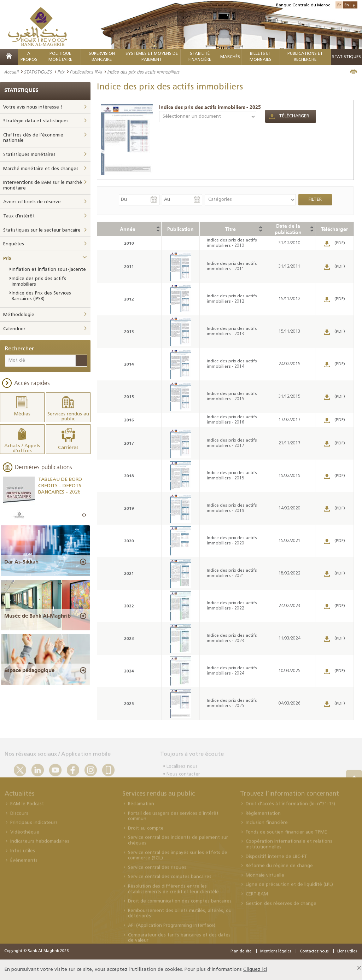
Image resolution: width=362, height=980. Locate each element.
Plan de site (241, 952)
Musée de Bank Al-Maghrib (37, 616)
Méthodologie (19, 315)
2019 (129, 508)
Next (85, 515)
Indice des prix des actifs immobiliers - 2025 (210, 107)
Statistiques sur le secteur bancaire (42, 230)
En (347, 5)
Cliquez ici (255, 970)
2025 (129, 703)
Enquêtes (14, 244)
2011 (129, 266)
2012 (129, 299)
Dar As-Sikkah (21, 562)
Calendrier (14, 329)
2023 (129, 638)
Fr (339, 5)
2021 (129, 573)
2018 (129, 476)
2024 (129, 671)
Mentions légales (276, 952)
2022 (129, 606)
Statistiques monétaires (29, 155)
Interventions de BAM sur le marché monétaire (43, 185)
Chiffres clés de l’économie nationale (33, 138)
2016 (129, 420)
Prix (61, 72)
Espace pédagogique (29, 670)
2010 (129, 243)
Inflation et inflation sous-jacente (49, 270)
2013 (129, 331)
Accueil (11, 72)
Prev (83, 515)
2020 (129, 541)
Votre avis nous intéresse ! (33, 107)
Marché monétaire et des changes (41, 169)
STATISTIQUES (38, 72)
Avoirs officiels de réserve (32, 202)
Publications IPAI (86, 72)
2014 (129, 364)
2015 (129, 396)
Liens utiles (347, 952)
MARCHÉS (230, 57)
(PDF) (340, 243)
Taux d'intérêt (19, 216)
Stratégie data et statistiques (36, 121)
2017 (129, 443)
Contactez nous (314, 952)
